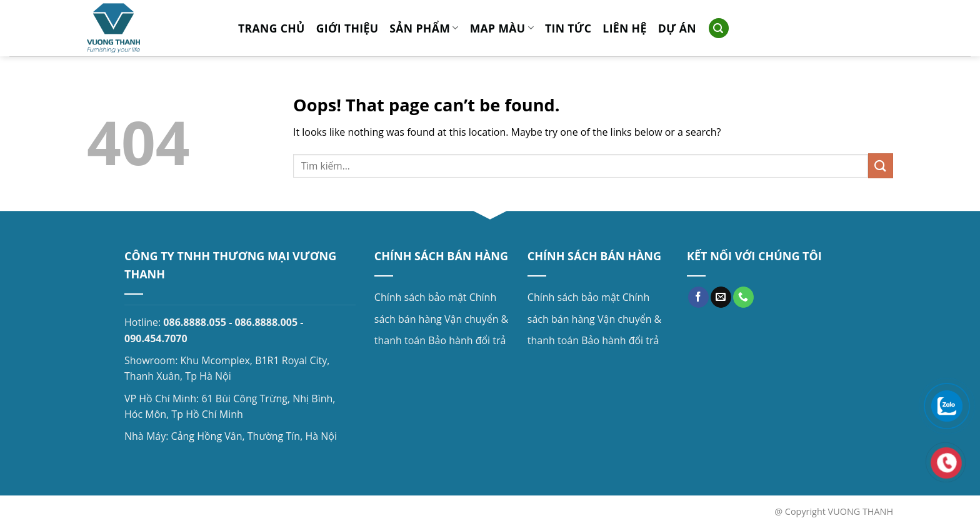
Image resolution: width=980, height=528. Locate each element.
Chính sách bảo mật (421, 297)
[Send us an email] (721, 297)
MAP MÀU (502, 28)
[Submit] (881, 165)
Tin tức (568, 28)
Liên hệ (624, 28)
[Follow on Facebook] (698, 297)
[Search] (719, 28)
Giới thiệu (347, 28)
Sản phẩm (424, 28)
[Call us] (743, 297)
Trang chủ (272, 28)
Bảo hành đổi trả (467, 340)
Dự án (677, 28)
